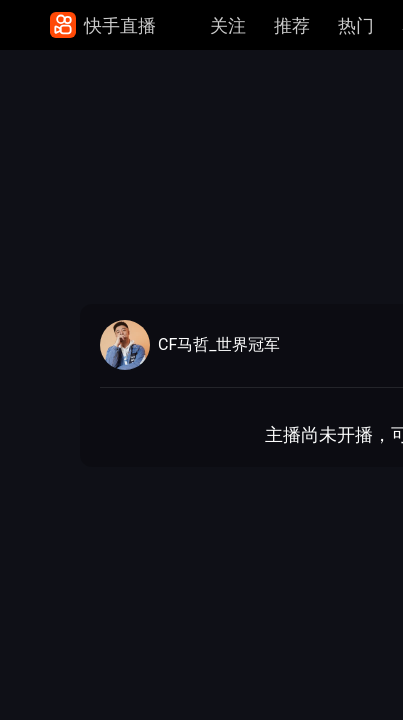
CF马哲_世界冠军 (219, 345)
